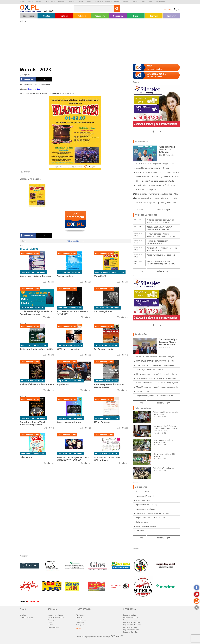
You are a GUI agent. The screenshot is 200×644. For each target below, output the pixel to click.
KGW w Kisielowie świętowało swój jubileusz (155, 164)
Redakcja (23, 615)
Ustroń (143, 2)
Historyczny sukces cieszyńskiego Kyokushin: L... (157, 374)
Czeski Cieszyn (50, 2)
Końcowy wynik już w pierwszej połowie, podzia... (157, 198)
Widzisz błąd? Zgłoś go (75, 241)
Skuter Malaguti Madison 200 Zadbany (153, 513)
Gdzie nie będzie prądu (146, 190)
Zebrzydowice (160, 2)
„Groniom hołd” (143, 391)
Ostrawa (116, 2)
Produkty (51, 620)
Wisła (151, 2)
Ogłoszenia (118, 16)
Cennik (50, 622)
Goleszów (71, 2)
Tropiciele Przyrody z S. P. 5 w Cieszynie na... (155, 396)
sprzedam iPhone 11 (145, 496)
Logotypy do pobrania (55, 615)
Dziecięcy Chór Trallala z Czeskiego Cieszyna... (156, 357)
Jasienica (98, 2)
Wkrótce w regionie (146, 215)
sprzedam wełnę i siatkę (147, 505)
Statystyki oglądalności (56, 617)
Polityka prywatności (131, 617)
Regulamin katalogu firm (132, 625)
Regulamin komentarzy (132, 622)
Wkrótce (46, 16)
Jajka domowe (142, 522)
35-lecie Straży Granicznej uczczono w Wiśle (155, 181)
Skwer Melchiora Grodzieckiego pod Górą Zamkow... (158, 177)
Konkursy (172, 16)
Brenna (22, 2)
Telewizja (82, 16)
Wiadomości (28, 16)
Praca (136, 16)
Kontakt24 (64, 16)
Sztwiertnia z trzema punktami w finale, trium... (157, 185)
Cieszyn (39, 2)
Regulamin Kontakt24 (131, 632)
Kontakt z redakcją (26, 617)
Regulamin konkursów (131, 630)
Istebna (89, 2)
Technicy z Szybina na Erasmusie (150, 370)
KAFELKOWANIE (143, 492)
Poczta (78, 629)
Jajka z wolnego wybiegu (147, 526)
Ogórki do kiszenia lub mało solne (151, 518)
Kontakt (50, 625)
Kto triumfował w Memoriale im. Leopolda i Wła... (157, 194)
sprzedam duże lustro (146, 509)
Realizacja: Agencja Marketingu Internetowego (100, 636)
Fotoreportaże (143, 408)
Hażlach (81, 2)
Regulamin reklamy (130, 627)
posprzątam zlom (144, 500)
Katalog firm (100, 16)
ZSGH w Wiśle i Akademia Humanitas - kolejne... (157, 365)
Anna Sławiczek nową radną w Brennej (153, 168)
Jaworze (107, 2)
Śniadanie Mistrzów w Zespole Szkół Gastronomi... (158, 378)
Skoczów (125, 2)
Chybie (30, 2)
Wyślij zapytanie (53, 627)
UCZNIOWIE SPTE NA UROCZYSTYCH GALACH (155, 361)
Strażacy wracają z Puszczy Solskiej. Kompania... (157, 203)
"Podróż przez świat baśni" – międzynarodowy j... (157, 387)
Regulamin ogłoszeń (130, 620)
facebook (27, 79)
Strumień (135, 2)
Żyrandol (140, 531)
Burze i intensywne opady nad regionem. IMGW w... (158, 172)
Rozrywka (154, 16)
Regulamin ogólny (130, 615)
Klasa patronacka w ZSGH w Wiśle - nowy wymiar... (158, 383)
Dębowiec (61, 2)
